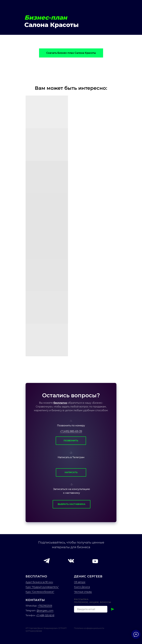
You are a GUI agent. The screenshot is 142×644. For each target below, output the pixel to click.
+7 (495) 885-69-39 (71, 431)
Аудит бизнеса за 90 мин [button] (39, 582)
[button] (47, 561)
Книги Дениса (82, 587)
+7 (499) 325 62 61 (45, 615)
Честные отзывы (83, 592)
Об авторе (80, 582)
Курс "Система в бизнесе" (40, 592)
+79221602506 (45, 606)
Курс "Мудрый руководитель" (42, 587)
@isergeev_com (45, 611)
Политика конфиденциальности (89, 628)
